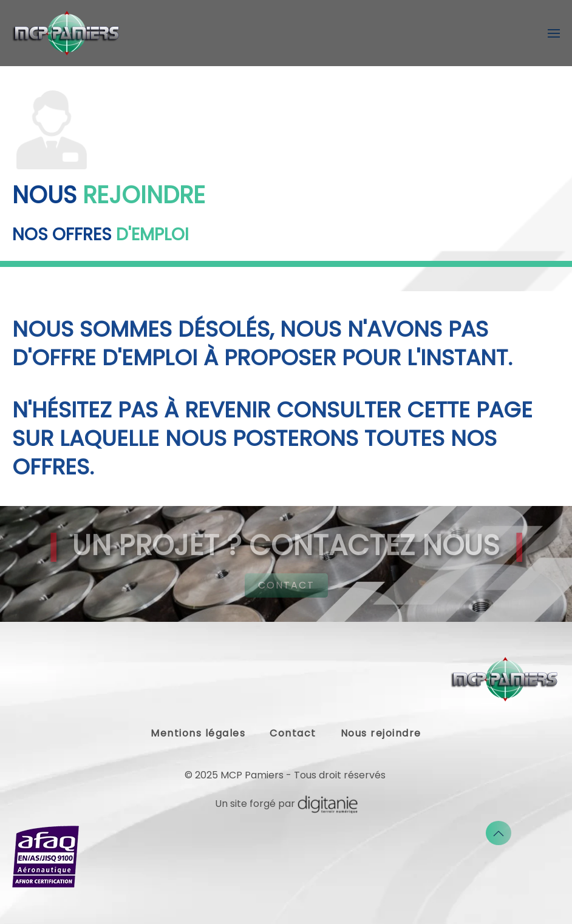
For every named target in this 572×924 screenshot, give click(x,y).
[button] (554, 33)
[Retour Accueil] (67, 33)
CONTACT (286, 585)
